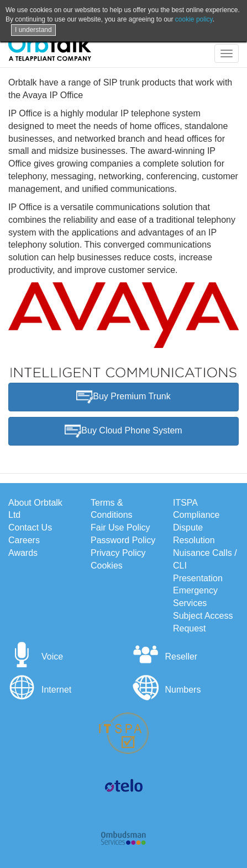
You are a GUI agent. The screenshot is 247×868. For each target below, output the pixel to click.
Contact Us (30, 527)
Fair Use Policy (120, 527)
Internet (40, 690)
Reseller (165, 657)
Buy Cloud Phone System (123, 431)
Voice (36, 657)
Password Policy (123, 540)
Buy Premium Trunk (123, 397)
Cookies (107, 566)
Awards (23, 553)
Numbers (167, 690)
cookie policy (194, 19)
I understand (33, 30)
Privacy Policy (118, 553)
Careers (24, 540)
